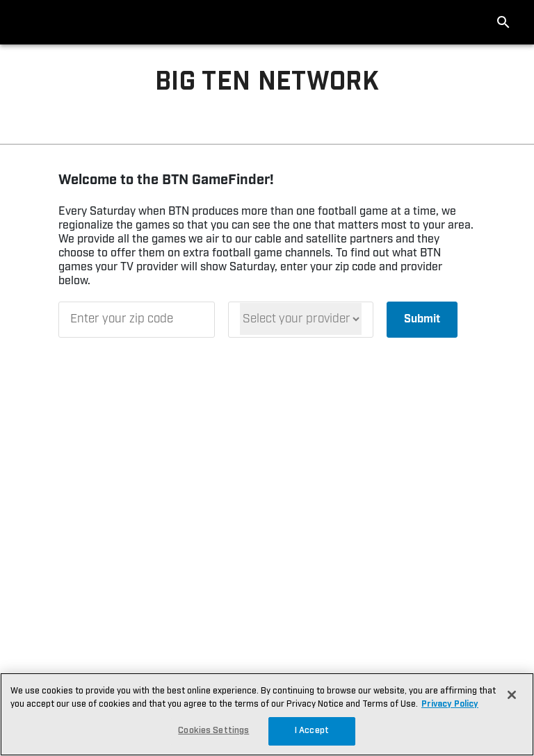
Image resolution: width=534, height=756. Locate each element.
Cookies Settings (213, 731)
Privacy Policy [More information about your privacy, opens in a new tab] (450, 704)
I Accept (312, 731)
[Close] (512, 695)
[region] (267, 714)
